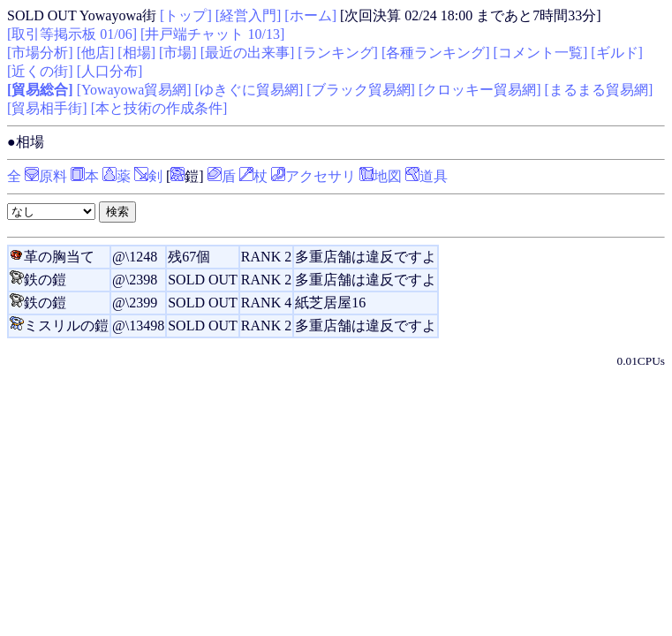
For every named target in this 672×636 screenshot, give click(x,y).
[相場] (136, 53)
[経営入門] (249, 15)
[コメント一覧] (541, 53)
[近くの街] (40, 71)
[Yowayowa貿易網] (134, 90)
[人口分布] (110, 71)
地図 (381, 176)
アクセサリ (313, 176)
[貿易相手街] (47, 108)
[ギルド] (617, 53)
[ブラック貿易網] (361, 90)
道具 (427, 176)
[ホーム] (310, 15)
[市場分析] (40, 53)
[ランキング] (338, 53)
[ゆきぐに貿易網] (249, 90)
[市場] (178, 53)
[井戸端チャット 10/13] (212, 34)
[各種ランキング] (436, 53)
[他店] (96, 53)
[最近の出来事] (248, 53)
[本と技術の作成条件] (159, 108)
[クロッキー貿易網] (480, 90)
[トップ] (186, 15)
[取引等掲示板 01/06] (72, 34)
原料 (46, 176)
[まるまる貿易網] (599, 90)
